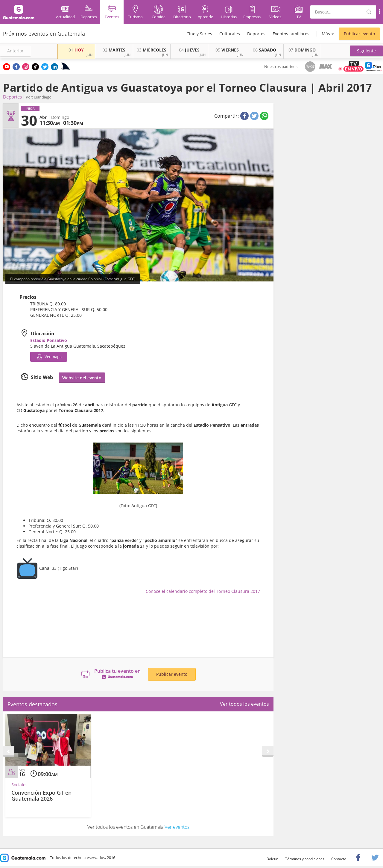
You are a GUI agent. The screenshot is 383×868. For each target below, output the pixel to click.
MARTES (114, 50)
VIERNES (227, 50)
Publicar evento (359, 34)
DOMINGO (302, 50)
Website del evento (82, 378)
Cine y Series (199, 34)
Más (326, 34)
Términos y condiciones (305, 859)
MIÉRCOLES (152, 50)
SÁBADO (265, 50)
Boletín (272, 859)
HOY (76, 50)
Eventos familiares (291, 34)
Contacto (339, 859)
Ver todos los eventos (244, 704)
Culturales (230, 34)
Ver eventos (177, 827)
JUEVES (189, 50)
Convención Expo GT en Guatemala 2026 (41, 796)
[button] (366, 51)
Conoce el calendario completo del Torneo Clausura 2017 (203, 591)
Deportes (256, 34)
